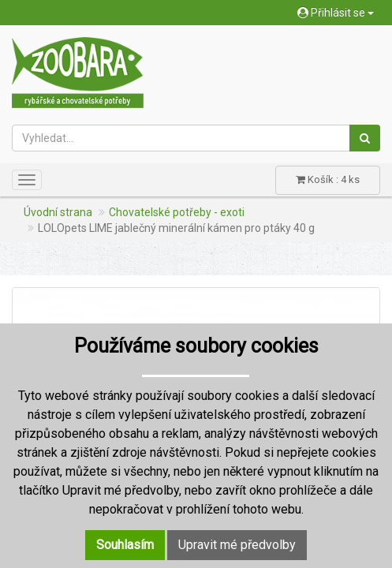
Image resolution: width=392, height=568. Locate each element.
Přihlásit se (336, 13)
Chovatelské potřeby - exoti (177, 212)
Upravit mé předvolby (237, 545)
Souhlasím (125, 545)
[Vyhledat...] (181, 138)
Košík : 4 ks (328, 179)
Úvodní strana (58, 212)
